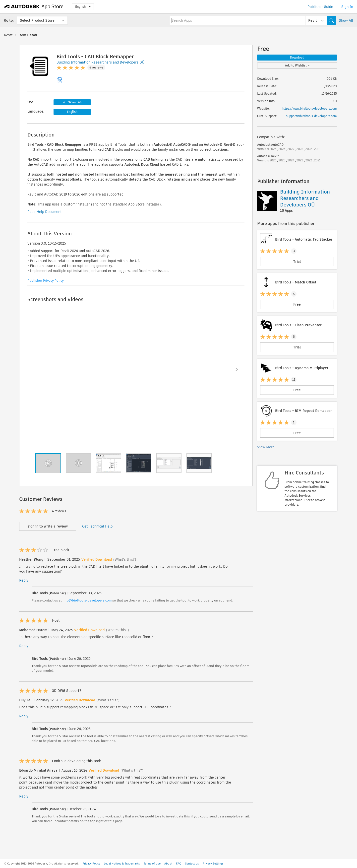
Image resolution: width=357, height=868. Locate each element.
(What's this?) (125, 559)
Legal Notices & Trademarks (122, 864)
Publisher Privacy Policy (46, 281)
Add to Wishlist (297, 65)
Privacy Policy (91, 864)
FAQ (179, 864)
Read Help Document (45, 212)
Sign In (347, 7)
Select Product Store (37, 20)
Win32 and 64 (72, 102)
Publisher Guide (320, 7)
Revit (8, 35)
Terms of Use (152, 864)
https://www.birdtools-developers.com (309, 108)
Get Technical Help (97, 526)
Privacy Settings (213, 864)
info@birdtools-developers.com (87, 600)
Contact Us (192, 864)
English (83, 7)
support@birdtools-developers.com (311, 116)
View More (266, 447)
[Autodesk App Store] (34, 7)
